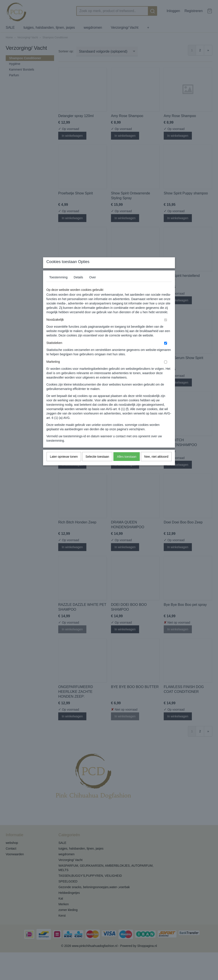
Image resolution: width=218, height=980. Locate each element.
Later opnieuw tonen (64, 465)
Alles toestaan (127, 465)
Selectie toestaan (97, 465)
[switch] (166, 328)
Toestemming (58, 286)
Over (93, 286)
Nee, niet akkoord (156, 465)
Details (78, 286)
